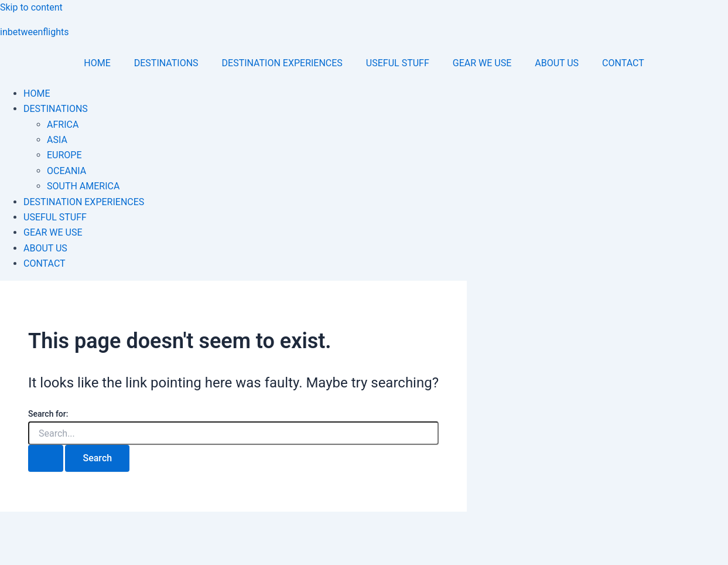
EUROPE (64, 155)
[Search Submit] (46, 458)
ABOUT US (557, 63)
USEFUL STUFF (398, 63)
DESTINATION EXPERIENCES (282, 63)
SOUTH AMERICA (83, 186)
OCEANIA (66, 171)
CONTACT (623, 63)
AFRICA (63, 125)
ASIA (57, 140)
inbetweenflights (35, 32)
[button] (376, 109)
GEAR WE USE (482, 63)
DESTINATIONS (166, 63)
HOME (97, 63)
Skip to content (31, 7)
